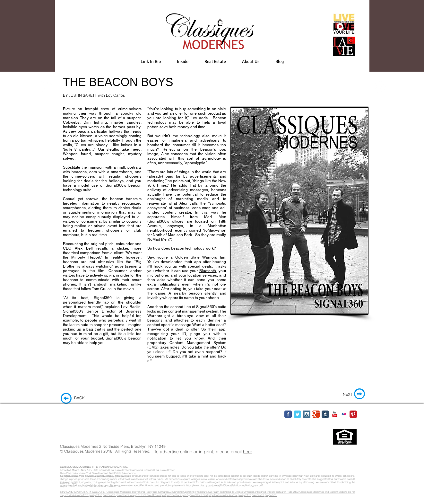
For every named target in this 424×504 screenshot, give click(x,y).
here (248, 452)
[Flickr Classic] (344, 414)
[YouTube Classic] (335, 414)
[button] (183, 62)
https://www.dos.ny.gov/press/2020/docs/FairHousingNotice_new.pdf (225, 485)
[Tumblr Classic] (325, 414)
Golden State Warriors (196, 257)
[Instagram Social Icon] (307, 414)
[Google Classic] (316, 414)
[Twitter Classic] (297, 414)
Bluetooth (208, 271)
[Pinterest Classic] (353, 414)
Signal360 (115, 185)
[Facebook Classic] (288, 414)
